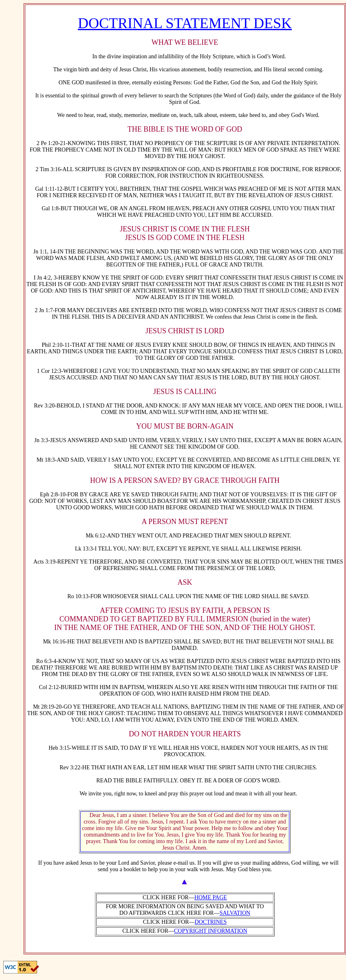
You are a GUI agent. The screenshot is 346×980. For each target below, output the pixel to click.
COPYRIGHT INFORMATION (211, 931)
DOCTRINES (211, 922)
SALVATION (235, 913)
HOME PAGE (211, 897)
